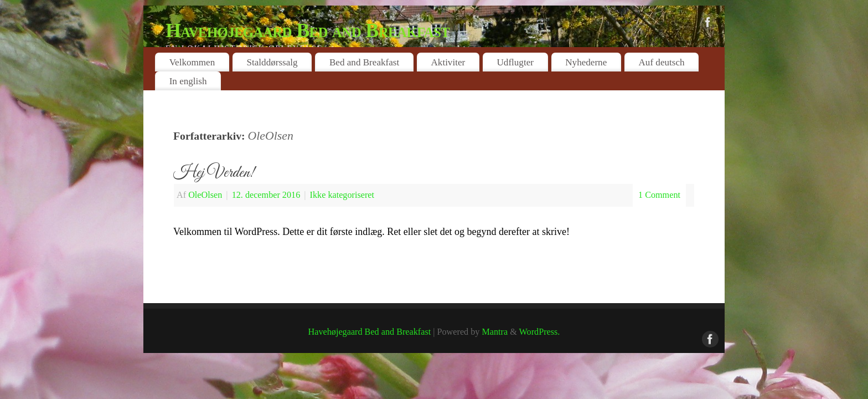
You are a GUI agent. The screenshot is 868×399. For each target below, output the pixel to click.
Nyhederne (586, 62)
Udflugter (515, 62)
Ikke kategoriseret (342, 195)
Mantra (495, 332)
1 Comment (659, 195)
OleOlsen (271, 136)
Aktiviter (448, 62)
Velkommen (192, 62)
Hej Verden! (214, 173)
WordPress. (540, 332)
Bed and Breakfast (364, 62)
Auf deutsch (662, 62)
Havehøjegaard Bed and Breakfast (308, 30)
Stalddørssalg (272, 62)
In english (188, 81)
